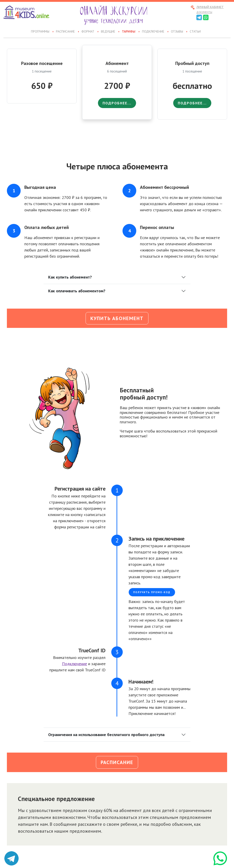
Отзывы (177, 32)
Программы (40, 32)
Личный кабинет (210, 7)
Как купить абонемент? (70, 277)
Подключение (153, 32)
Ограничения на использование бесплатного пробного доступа (106, 735)
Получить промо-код (152, 592)
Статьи (195, 32)
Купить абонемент (117, 318)
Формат (88, 32)
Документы (204, 12)
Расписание (65, 32)
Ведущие (108, 32)
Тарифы (129, 32)
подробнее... (117, 103)
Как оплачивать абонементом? (77, 291)
